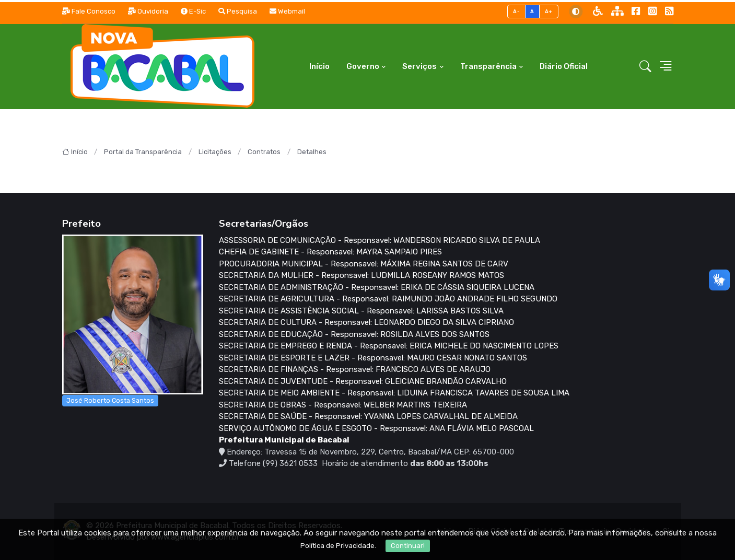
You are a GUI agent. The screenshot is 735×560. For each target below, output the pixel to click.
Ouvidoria (148, 11)
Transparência (488, 66)
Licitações (215, 152)
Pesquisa (238, 11)
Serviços (419, 66)
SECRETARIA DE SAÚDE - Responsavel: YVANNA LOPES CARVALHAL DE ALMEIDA (368, 416)
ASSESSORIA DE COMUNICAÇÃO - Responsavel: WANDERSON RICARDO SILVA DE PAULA (380, 240)
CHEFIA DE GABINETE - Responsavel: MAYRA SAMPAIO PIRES (330, 252)
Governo (363, 66)
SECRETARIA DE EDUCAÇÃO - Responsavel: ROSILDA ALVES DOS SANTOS (354, 334)
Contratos (264, 152)
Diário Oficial (564, 66)
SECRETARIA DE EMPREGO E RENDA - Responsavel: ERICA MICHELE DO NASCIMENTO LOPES (389, 346)
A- (516, 11)
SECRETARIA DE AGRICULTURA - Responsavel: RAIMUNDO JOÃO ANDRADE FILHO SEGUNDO (388, 299)
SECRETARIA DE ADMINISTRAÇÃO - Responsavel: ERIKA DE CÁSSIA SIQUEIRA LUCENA (377, 287)
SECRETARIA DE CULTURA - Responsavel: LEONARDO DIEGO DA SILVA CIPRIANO (366, 322)
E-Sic (193, 11)
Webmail (287, 11)
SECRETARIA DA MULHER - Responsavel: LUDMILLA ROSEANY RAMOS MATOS (361, 275)
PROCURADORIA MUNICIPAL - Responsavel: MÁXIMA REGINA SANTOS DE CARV (364, 264)
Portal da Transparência (143, 152)
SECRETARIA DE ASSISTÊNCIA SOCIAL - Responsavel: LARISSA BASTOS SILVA (361, 311)
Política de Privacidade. (338, 546)
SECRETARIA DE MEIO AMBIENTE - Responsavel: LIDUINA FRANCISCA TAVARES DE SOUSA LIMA (394, 393)
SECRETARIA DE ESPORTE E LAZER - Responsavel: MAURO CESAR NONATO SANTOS (373, 358)
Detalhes (312, 152)
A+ (549, 11)
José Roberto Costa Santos (110, 400)
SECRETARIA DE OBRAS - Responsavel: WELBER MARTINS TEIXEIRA (343, 405)
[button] (645, 67)
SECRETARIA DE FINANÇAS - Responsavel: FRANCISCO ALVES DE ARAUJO (355, 369)
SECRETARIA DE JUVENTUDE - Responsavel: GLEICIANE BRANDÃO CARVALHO (363, 381)
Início (319, 66)
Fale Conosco (89, 11)
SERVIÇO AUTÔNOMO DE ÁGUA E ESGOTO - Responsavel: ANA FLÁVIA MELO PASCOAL (376, 428)
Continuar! (408, 546)
